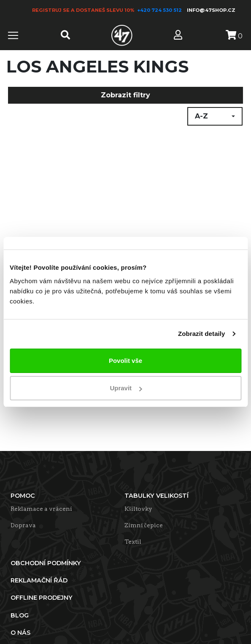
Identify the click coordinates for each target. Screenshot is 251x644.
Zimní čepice (144, 525)
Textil (133, 542)
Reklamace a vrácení (41, 509)
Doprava (23, 525)
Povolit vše (125, 361)
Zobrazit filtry (125, 95)
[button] (215, 116)
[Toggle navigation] (13, 35)
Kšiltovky (138, 509)
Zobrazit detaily (202, 334)
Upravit (126, 388)
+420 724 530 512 (160, 10)
